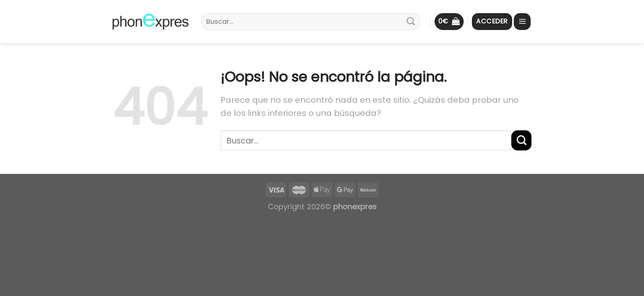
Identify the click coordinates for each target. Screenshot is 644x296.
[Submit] (411, 22)
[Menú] (522, 22)
